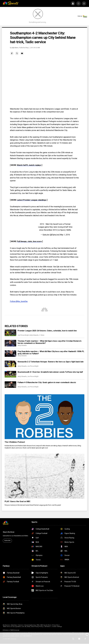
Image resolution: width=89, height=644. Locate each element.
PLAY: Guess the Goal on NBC (17, 501)
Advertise (14, 625)
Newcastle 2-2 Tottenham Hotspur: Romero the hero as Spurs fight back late (51, 362)
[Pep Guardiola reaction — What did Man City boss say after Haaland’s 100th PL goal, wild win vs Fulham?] (10, 354)
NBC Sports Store (46, 625)
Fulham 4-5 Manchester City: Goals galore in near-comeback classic (47, 382)
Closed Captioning (30, 625)
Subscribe (7, 541)
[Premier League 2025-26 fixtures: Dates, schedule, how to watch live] (10, 333)
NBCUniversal (15, 630)
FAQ (38, 625)
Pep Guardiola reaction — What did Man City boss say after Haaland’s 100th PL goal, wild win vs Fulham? (51, 353)
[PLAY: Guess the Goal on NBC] (44, 476)
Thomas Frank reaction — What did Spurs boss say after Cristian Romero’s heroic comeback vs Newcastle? (50, 342)
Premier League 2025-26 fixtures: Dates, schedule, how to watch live (47, 331)
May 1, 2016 (65, 235)
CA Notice (48, 627)
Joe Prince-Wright (23, 335)
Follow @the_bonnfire (19, 301)
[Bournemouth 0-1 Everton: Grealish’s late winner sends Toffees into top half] (10, 374)
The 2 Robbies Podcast (15, 442)
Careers (21, 625)
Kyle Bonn (15, 48)
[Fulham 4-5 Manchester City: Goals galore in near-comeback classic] (10, 385)
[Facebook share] (12, 53)
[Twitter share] (17, 53)
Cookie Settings (57, 627)
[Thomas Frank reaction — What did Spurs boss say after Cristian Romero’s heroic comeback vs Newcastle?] (10, 343)
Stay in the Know (9, 532)
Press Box (56, 625)
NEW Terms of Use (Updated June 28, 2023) (17, 627)
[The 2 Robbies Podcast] (44, 417)
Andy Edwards (34, 335)
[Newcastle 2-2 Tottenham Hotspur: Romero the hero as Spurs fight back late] (10, 364)
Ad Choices (6, 625)
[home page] (11, 3)
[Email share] (22, 53)
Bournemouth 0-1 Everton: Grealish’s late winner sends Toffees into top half (50, 372)
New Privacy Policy (37, 627)
